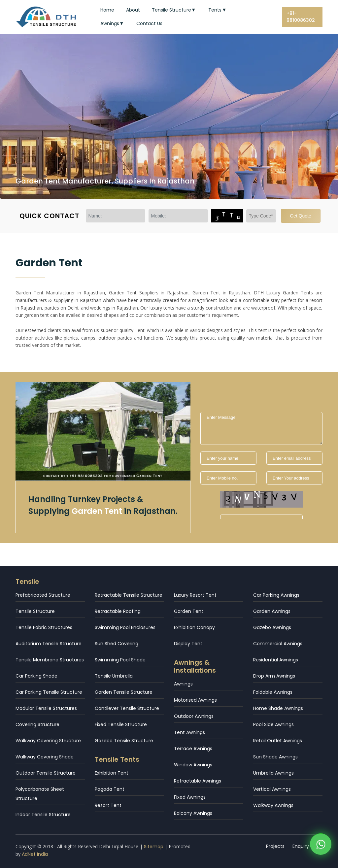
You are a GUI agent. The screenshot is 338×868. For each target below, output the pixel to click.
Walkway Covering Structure (48, 741)
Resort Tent (108, 805)
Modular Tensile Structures (46, 708)
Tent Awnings (189, 732)
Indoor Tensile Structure (43, 815)
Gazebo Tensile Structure (124, 741)
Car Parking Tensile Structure (49, 692)
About (133, 10)
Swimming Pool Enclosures (125, 627)
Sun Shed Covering (117, 644)
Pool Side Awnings (273, 724)
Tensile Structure (174, 10)
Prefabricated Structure (43, 595)
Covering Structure (37, 724)
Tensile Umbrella (114, 676)
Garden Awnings (272, 611)
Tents (218, 10)
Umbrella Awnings (273, 773)
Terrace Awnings (193, 749)
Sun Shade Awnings (275, 757)
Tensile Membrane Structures (50, 660)
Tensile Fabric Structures (44, 627)
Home (107, 10)
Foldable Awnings (273, 692)
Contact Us (149, 23)
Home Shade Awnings (278, 708)
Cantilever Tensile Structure (127, 708)
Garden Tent (189, 611)
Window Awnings (193, 765)
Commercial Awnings (278, 644)
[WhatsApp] (321, 846)
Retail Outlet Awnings (278, 741)
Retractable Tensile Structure (129, 595)
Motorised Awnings (195, 700)
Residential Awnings (276, 660)
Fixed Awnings (190, 797)
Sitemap (154, 847)
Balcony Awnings (193, 813)
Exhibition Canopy (194, 627)
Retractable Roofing (118, 611)
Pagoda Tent (110, 789)
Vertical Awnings (272, 789)
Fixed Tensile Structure (121, 724)
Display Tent (188, 644)
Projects (275, 846)
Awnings (113, 23)
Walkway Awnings (273, 805)
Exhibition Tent (112, 773)
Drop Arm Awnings (274, 676)
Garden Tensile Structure (124, 692)
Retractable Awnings (198, 781)
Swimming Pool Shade (120, 660)
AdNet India (35, 854)
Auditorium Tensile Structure (49, 644)
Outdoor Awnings (194, 716)
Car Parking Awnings (276, 595)
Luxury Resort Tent (195, 595)
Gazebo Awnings (272, 627)
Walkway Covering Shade (45, 757)
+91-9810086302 (301, 17)
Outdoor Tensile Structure (46, 773)
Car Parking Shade (36, 676)
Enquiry (301, 846)
